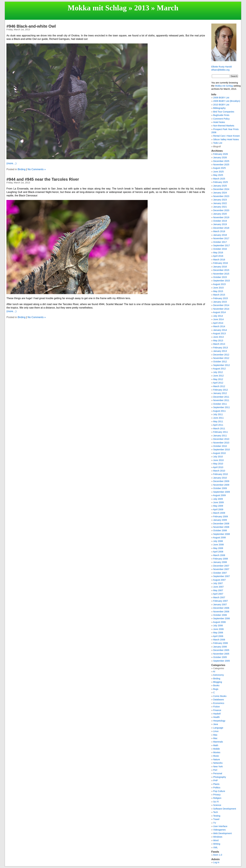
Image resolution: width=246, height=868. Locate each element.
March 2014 (219, 326)
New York (218, 767)
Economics (219, 703)
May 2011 (218, 421)
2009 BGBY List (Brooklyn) (227, 101)
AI (214, 671)
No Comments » (37, 169)
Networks (218, 763)
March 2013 (219, 344)
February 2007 (221, 601)
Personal (218, 773)
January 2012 (220, 393)
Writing (217, 844)
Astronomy (218, 675)
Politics (217, 788)
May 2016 (218, 253)
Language (218, 728)
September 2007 (222, 576)
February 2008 (221, 559)
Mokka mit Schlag (97, 8)
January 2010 (220, 478)
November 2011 (221, 400)
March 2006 (219, 640)
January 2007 (220, 604)
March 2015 (219, 295)
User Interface (220, 826)
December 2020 (221, 210)
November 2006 (221, 612)
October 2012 (220, 362)
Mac (215, 735)
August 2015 (219, 284)
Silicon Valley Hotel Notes (226, 139)
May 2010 (218, 464)
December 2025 (221, 161)
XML (216, 847)
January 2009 (220, 520)
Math (216, 745)
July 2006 (218, 626)
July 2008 (218, 541)
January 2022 (220, 203)
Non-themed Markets (224, 126)
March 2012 (219, 386)
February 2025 (221, 182)
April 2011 (218, 425)
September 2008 (222, 534)
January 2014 (220, 330)
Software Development (225, 809)
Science (217, 805)
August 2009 (219, 495)
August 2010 (219, 453)
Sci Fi (216, 802)
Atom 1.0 (218, 855)
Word (216, 840)
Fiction (217, 707)
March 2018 (219, 231)
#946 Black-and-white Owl (31, 26)
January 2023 (220, 200)
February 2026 (221, 154)
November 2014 (221, 309)
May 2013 (218, 341)
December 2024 (221, 189)
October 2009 (220, 488)
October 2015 (220, 277)
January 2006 (220, 647)
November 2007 (221, 569)
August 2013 (219, 333)
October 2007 (220, 573)
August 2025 (219, 168)
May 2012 (218, 379)
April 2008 (218, 552)
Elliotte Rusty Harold (222, 67)
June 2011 (218, 418)
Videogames (219, 830)
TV (214, 823)
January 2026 (220, 157)
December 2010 (221, 439)
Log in (216, 862)
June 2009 (218, 502)
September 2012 (222, 365)
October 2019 (220, 221)
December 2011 (221, 397)
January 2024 (220, 193)
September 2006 (222, 618)
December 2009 (221, 481)
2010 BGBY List (221, 105)
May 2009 (218, 506)
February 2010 (221, 474)
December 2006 (221, 608)
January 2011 (220, 436)
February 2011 (221, 432)
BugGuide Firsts (221, 115)
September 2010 (222, 450)
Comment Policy (221, 119)
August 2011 (219, 411)
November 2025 (221, 165)
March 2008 (219, 555)
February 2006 (221, 643)
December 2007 (221, 566)
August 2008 (219, 538)
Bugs (216, 689)
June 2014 (218, 319)
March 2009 (219, 513)
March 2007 (219, 597)
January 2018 (220, 235)
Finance (217, 710)
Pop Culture (219, 791)
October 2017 (220, 242)
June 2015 (218, 288)
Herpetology (219, 721)
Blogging (218, 682)
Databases (219, 700)
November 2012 (221, 358)
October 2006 (220, 615)
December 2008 (221, 524)
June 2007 (218, 587)
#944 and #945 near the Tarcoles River (43, 179)
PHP (216, 780)
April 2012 (218, 383)
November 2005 (221, 654)
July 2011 (218, 414)
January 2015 (220, 302)
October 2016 (220, 249)
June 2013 (218, 337)
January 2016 (220, 267)
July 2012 (218, 372)
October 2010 (220, 446)
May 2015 (218, 291)
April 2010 (218, 467)
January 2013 (220, 351)
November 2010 (221, 443)
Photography (220, 777)
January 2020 (220, 214)
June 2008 (218, 545)
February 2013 (221, 348)
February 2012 (221, 390)
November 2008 (221, 527)
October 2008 (220, 530)
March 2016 (219, 260)
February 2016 (221, 263)
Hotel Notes (219, 122)
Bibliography (219, 108)
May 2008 (218, 548)
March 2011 (219, 429)
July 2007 (218, 583)
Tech (215, 812)
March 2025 (219, 179)
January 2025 (220, 186)
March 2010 (219, 471)
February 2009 (221, 517)
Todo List (218, 143)
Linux (216, 731)
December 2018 (221, 228)
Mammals (218, 742)
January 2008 (220, 562)
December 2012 (221, 355)
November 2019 (221, 217)
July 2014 (218, 316)
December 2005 (221, 650)
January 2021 (220, 207)
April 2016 (218, 256)
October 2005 (220, 657)
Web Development (222, 833)
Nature (217, 759)
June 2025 (218, 172)
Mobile (217, 749)
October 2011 (220, 404)
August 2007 (219, 580)
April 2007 (218, 594)
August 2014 (219, 312)
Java (216, 724)
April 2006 (218, 636)
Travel (216, 819)
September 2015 (222, 281)
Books (216, 685)
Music (216, 756)
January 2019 (220, 224)
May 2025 (218, 175)
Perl (215, 770)
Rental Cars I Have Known (227, 136)
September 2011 (222, 407)
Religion (217, 798)
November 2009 (221, 485)
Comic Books (220, 696)
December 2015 (221, 270)
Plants (216, 784)
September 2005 (222, 661)
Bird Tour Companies (224, 112)
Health (217, 717)
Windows (218, 837)
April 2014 (218, 323)
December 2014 (221, 305)
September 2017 (222, 245)
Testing (217, 816)
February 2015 (221, 298)
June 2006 (218, 629)
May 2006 (218, 633)
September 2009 (222, 492)
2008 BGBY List (221, 98)
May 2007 (218, 590)
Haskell (217, 714)
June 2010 (218, 460)
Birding (22, 169)
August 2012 (219, 369)
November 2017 (221, 238)
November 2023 (221, 196)
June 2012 (218, 376)
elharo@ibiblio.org (220, 70)
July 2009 (218, 499)
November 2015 (221, 274)
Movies (217, 752)
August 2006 (219, 622)
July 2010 (218, 457)
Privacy (217, 795)
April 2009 (218, 509)
